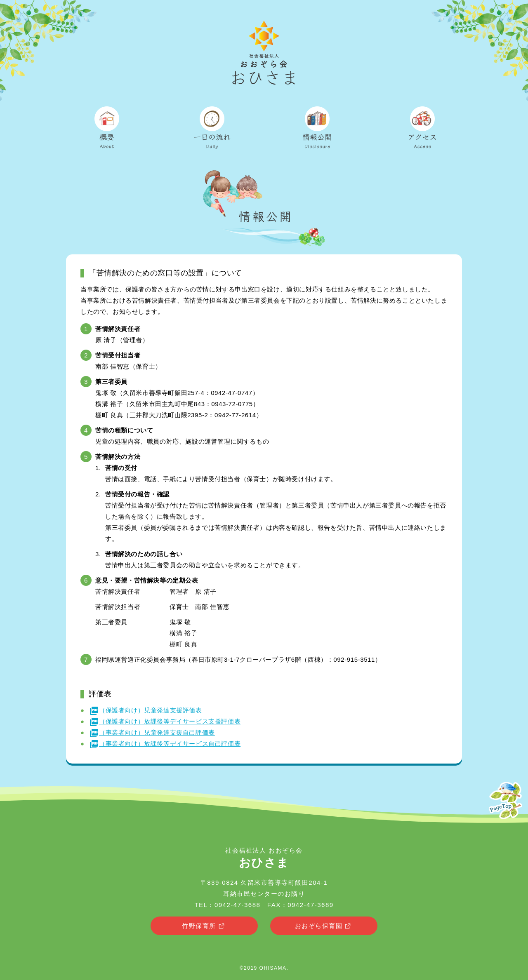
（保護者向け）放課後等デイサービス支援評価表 (165, 721)
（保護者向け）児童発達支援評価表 (146, 710)
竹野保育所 (204, 926)
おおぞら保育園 (324, 926)
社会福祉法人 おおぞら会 (264, 858)
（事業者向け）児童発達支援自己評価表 (152, 732)
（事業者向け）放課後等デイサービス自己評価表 (165, 744)
